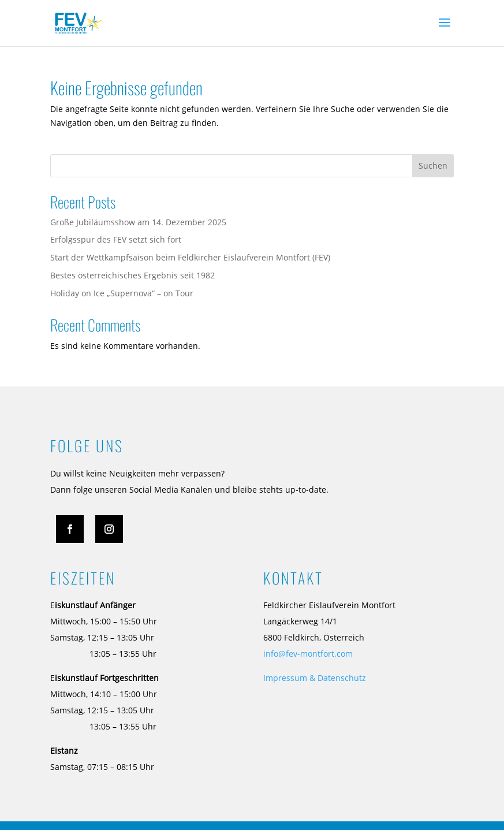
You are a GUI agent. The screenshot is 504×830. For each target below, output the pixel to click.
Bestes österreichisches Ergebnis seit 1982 (132, 275)
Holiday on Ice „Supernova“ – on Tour (122, 293)
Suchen (433, 165)
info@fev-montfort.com (308, 654)
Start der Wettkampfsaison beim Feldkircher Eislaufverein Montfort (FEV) (190, 257)
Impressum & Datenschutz (315, 678)
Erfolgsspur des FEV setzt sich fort (116, 239)
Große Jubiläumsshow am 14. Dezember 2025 (138, 222)
